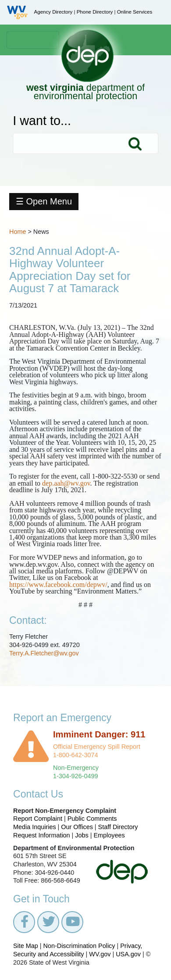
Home (18, 232)
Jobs (82, 835)
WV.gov (100, 954)
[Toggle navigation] (33, 40)
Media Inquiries (35, 827)
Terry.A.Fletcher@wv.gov (44, 653)
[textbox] (85, 143)
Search (135, 143)
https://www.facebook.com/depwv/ (58, 585)
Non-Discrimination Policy (79, 946)
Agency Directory (53, 12)
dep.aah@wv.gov (66, 483)
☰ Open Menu (44, 201)
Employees (109, 835)
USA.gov (128, 954)
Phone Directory (95, 12)
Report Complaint (38, 819)
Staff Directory (118, 827)
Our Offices (77, 827)
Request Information (42, 835)
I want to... (42, 121)
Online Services (135, 12)
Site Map (26, 946)
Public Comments (92, 819)
